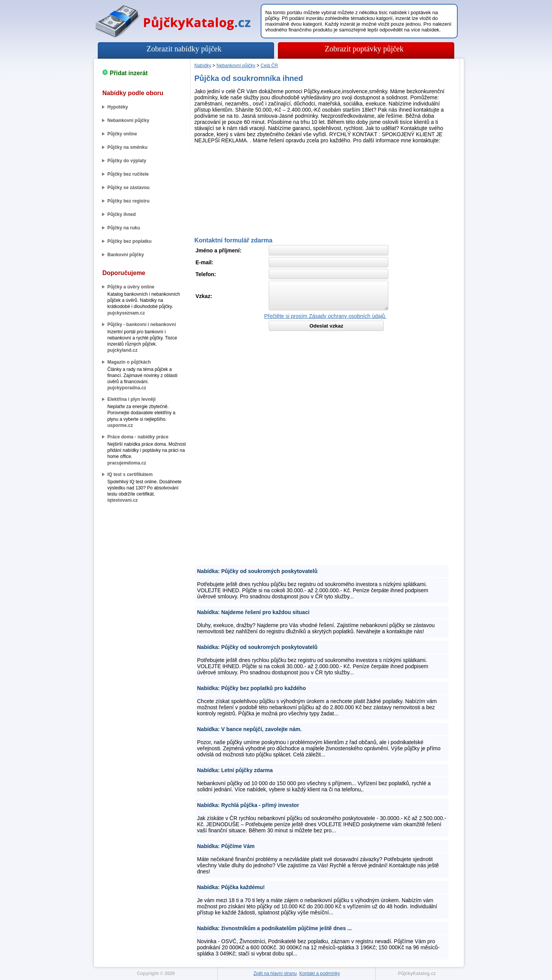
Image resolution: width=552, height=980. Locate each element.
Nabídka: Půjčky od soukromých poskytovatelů (257, 571)
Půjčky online (122, 134)
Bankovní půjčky (126, 255)
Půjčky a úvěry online (131, 287)
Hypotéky (118, 107)
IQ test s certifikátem (130, 474)
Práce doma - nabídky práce (138, 437)
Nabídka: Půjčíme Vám (226, 846)
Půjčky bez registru (128, 201)
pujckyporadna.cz (127, 388)
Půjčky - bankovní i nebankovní (142, 324)
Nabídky (203, 66)
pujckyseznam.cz (126, 313)
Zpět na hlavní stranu (275, 973)
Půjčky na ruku (124, 228)
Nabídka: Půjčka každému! (231, 887)
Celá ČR (269, 66)
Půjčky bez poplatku (129, 241)
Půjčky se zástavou (128, 188)
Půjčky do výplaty (127, 161)
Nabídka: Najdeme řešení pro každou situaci (253, 612)
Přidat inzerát (125, 73)
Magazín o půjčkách (129, 362)
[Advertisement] (325, 168)
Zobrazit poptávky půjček (364, 49)
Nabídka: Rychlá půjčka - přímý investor (248, 805)
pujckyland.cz (122, 350)
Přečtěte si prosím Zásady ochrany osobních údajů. (325, 316)
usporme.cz (120, 425)
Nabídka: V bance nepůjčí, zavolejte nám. (249, 729)
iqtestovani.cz (122, 500)
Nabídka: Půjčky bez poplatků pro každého (251, 688)
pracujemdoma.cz (127, 463)
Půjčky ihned (122, 214)
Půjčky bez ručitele (128, 174)
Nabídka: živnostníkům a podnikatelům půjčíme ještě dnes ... (274, 928)
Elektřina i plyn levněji (131, 399)
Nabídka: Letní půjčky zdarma (235, 770)
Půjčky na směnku (127, 147)
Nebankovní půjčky (128, 120)
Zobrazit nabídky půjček (184, 49)
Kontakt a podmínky (320, 973)
